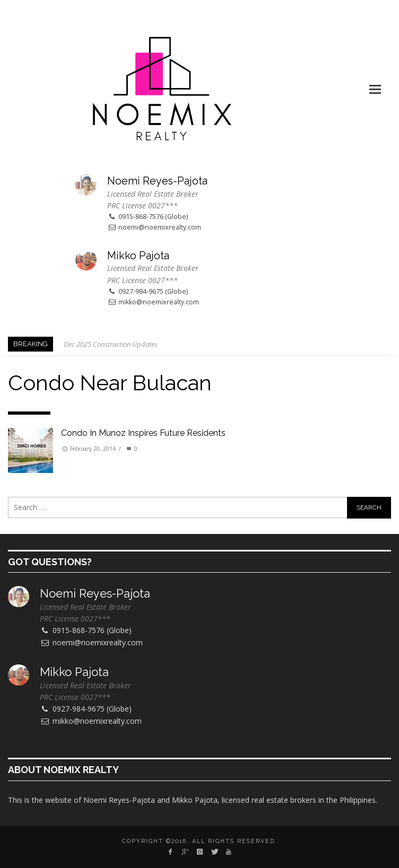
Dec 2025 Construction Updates (111, 344)
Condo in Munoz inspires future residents (143, 433)
